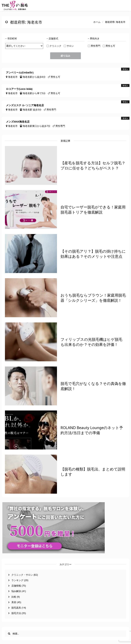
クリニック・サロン (22, 575)
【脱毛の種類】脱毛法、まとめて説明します (93, 471)
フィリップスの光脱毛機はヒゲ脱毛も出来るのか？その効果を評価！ (91, 342)
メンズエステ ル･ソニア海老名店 (25, 105)
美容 (14, 602)
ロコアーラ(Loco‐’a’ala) (19, 89)
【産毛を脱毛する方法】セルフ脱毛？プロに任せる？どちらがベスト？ (93, 165)
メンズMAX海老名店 (18, 122)
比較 (14, 597)
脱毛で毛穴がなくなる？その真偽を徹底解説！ (93, 386)
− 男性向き (94, 38)
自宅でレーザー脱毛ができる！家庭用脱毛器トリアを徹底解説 (93, 209)
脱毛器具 (16, 608)
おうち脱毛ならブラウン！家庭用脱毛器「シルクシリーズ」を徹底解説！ (93, 298)
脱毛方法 (16, 613)
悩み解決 (16, 591)
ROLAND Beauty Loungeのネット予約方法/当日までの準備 (92, 430)
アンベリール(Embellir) (20, 73)
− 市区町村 (11, 38)
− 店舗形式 (52, 38)
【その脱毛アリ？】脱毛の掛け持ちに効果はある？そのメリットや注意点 (93, 254)
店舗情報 (16, 586)
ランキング (17, 580)
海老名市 (13, 77)
